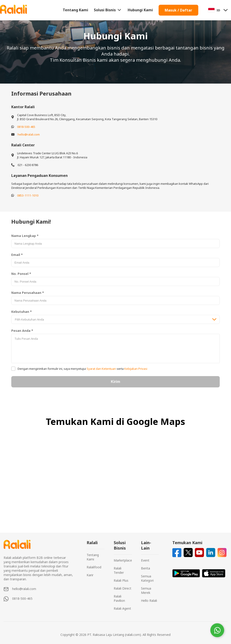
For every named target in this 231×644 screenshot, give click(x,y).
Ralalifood (94, 567)
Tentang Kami (75, 10)
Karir (90, 575)
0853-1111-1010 (28, 195)
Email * (17, 255)
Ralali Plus (121, 580)
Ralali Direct (122, 588)
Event (145, 560)
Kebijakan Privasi (135, 369)
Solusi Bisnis (108, 10)
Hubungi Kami (140, 10)
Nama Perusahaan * (28, 293)
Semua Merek (146, 590)
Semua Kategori (147, 578)
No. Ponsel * (21, 274)
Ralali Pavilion (119, 598)
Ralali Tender (119, 570)
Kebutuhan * (22, 312)
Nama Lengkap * (25, 236)
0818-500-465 (26, 127)
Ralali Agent (122, 608)
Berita (146, 568)
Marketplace (123, 560)
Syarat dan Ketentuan (101, 369)
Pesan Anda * (22, 331)
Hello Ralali (149, 601)
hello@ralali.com (29, 134)
